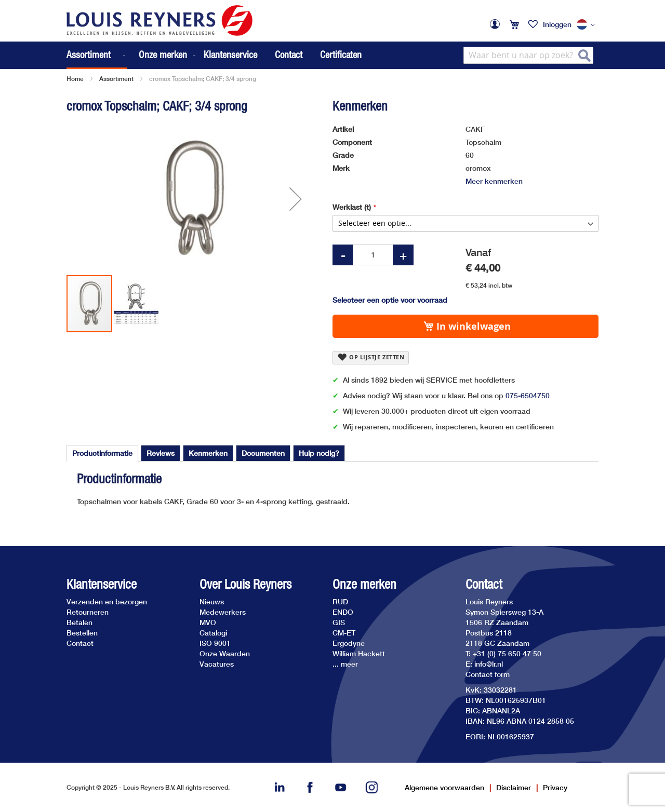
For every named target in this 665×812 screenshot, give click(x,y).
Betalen (79, 622)
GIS (339, 622)
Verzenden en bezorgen (107, 601)
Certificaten (341, 55)
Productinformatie (102, 453)
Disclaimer (514, 787)
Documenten (263, 453)
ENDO (343, 612)
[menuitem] (97, 55)
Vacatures (217, 664)
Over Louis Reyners (245, 584)
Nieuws (212, 601)
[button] (588, 25)
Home (75, 79)
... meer (345, 664)
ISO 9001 (215, 643)
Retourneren (88, 612)
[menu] (132, 55)
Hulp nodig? (319, 453)
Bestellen (82, 633)
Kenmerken (208, 453)
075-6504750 (528, 395)
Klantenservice (230, 55)
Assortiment (116, 79)
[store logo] (159, 21)
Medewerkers (223, 612)
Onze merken (364, 584)
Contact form (488, 674)
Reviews (161, 453)
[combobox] (528, 55)
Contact (289, 55)
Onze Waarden (225, 653)
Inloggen (557, 24)
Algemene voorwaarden (444, 787)
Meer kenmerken (494, 181)
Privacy (555, 787)
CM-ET (344, 633)
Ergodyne (349, 643)
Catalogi (213, 633)
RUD (340, 601)
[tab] (102, 453)
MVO (208, 622)
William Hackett (359, 653)
